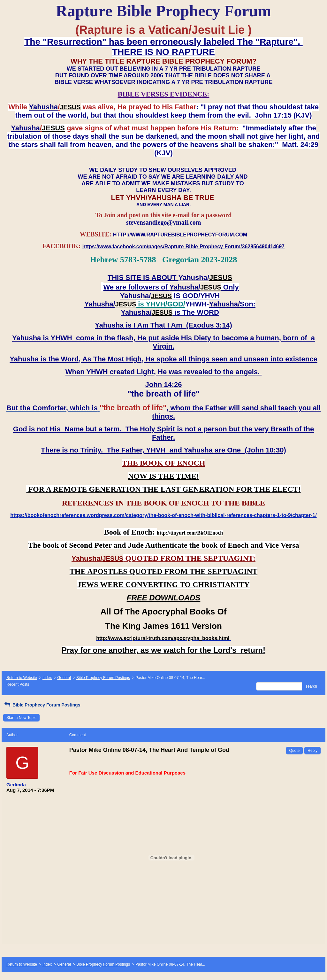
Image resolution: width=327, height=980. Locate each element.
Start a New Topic (21, 718)
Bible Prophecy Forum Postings (103, 678)
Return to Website (22, 678)
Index (47, 678)
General (64, 678)
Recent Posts (18, 684)
